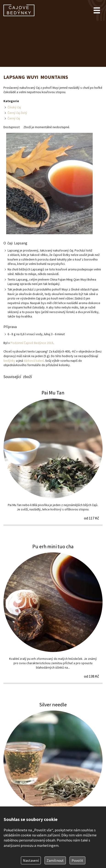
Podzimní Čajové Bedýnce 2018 (32, 343)
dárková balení (34, 361)
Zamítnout (55, 860)
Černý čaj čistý (17, 113)
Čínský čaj (14, 107)
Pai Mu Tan (53, 458)
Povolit (77, 860)
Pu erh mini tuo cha (53, 613)
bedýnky (9, 361)
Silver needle (53, 769)
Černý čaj (14, 118)
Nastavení (31, 860)
